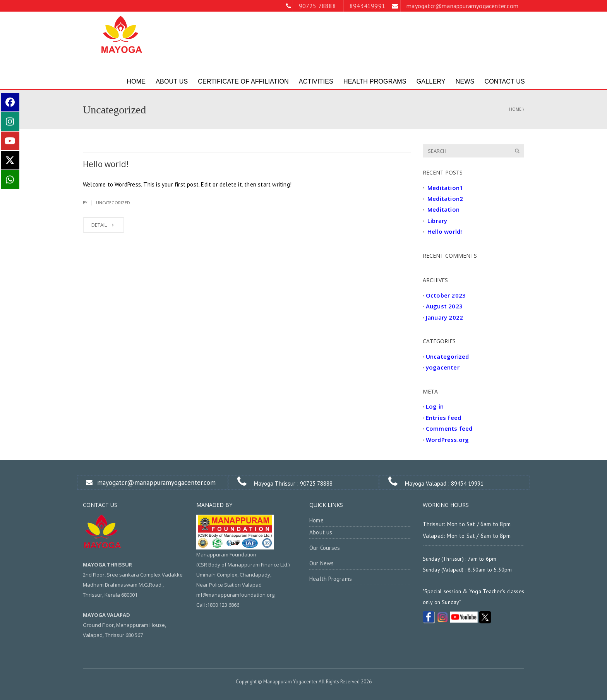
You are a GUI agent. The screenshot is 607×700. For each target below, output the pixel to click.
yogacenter (443, 368)
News (465, 81)
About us (321, 532)
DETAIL (104, 225)
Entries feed (443, 418)
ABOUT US (172, 81)
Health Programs (375, 81)
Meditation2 (445, 199)
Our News (322, 563)
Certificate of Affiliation (243, 81)
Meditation (443, 210)
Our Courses (325, 548)
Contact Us (505, 81)
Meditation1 (445, 188)
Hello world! (106, 164)
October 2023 (446, 295)
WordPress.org (448, 440)
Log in (435, 407)
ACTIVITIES (316, 81)
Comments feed (449, 429)
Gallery (431, 81)
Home (515, 109)
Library (437, 221)
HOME (136, 81)
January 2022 (444, 317)
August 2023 (444, 306)
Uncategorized (113, 203)
